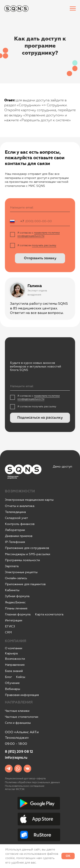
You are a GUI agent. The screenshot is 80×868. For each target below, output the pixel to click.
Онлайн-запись (16, 578)
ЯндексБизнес (15, 602)
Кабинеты (12, 590)
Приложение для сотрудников (27, 548)
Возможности (15, 659)
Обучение (12, 683)
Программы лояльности (22, 560)
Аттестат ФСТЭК (15, 789)
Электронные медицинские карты (29, 500)
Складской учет (16, 518)
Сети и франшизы (18, 723)
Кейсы (21, 677)
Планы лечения (16, 608)
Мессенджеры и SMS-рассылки (28, 554)
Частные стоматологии (22, 717)
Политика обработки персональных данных (32, 782)
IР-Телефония (15, 542)
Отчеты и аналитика (20, 506)
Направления (15, 665)
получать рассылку (44, 245)
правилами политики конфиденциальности (39, 234)
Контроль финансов (20, 524)
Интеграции (14, 620)
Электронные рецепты (21, 572)
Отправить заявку (40, 258)
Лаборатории (15, 530)
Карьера (11, 653)
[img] (9, 768)
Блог (8, 677)
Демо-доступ (62, 467)
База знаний (14, 671)
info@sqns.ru (16, 758)
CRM (8, 632)
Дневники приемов (19, 536)
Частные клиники (17, 711)
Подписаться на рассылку (40, 418)
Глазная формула (18, 614)
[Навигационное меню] (73, 9)
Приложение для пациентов (25, 584)
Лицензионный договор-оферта (25, 779)
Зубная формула (17, 596)
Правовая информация (22, 695)
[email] (40, 208)
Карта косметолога (49, 614)
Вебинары (12, 689)
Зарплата (12, 566)
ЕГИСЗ (10, 626)
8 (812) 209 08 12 (19, 752)
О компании (14, 648)
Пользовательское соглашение (25, 786)
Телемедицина (15, 512)
